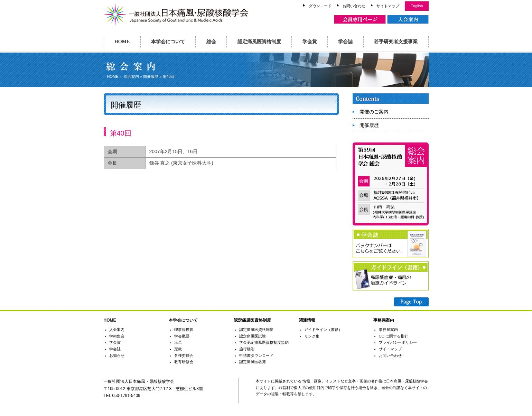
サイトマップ (388, 6)
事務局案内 (388, 330)
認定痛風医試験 (253, 336)
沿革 (178, 342)
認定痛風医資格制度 (259, 42)
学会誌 (345, 42)
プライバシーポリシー (398, 342)
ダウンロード (320, 6)
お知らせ (117, 355)
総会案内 (131, 76)
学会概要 (182, 336)
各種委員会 (184, 355)
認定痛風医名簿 (253, 362)
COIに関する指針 (394, 336)
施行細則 (247, 349)
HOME (122, 42)
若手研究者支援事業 (396, 42)
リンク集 (312, 336)
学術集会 (117, 336)
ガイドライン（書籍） (323, 330)
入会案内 (117, 330)
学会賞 (310, 42)
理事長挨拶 (184, 330)
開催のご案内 (374, 112)
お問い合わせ (354, 6)
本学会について (168, 42)
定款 (178, 349)
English (417, 6)
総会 (211, 42)
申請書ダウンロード (256, 355)
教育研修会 (184, 362)
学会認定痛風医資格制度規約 (264, 342)
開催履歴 (151, 76)
